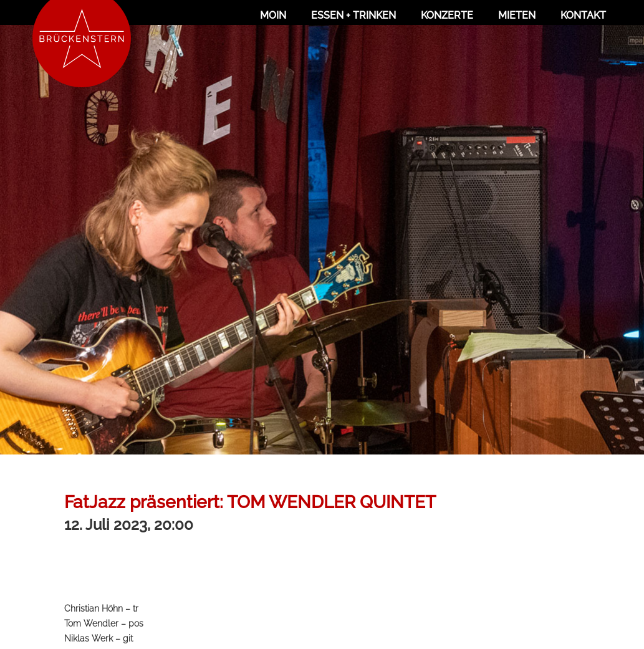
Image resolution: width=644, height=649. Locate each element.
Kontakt (583, 15)
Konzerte (447, 15)
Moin (273, 15)
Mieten (517, 15)
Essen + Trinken (353, 15)
